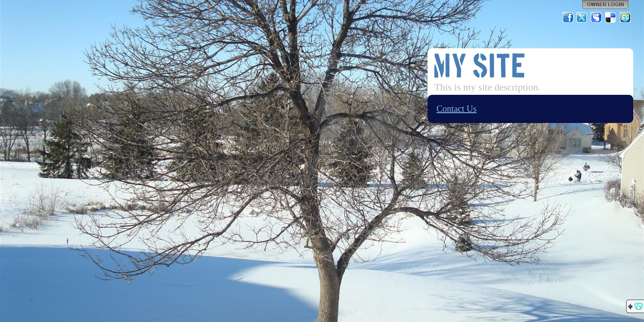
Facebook (568, 17)
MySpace (597, 17)
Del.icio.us (611, 17)
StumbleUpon (625, 17)
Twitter (582, 17)
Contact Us (456, 109)
